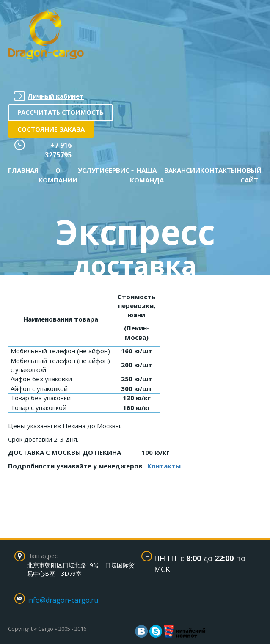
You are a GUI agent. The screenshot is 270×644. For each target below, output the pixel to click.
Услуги (91, 170)
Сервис (117, 170)
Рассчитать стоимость (61, 112)
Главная (23, 170)
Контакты (218, 170)
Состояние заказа (51, 129)
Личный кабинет (48, 96)
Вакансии (182, 170)
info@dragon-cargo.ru (63, 600)
